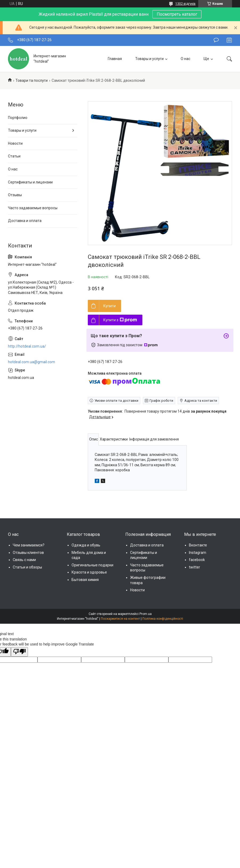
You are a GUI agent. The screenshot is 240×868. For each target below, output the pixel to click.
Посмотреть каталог (177, 14)
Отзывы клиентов (28, 553)
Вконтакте (198, 545)
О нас (185, 59)
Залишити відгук (216, 40)
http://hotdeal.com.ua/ (27, 346)
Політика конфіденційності (163, 619)
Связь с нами (24, 560)
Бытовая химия (85, 580)
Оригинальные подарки (92, 565)
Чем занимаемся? (29, 545)
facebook (197, 560)
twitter (195, 567)
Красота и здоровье (89, 572)
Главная (115, 59)
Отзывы (15, 195)
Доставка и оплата (25, 221)
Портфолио (18, 118)
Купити (109, 306)
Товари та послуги (32, 80)
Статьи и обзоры (27, 567)
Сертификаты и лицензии (30, 182)
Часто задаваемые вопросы (33, 208)
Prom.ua (146, 614)
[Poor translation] (19, 652)
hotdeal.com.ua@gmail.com (32, 362)
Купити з (120, 320)
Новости (15, 143)
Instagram (198, 553)
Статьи (14, 156)
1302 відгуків (185, 4)
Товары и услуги (149, 59)
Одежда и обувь (86, 545)
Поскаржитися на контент (120, 619)
